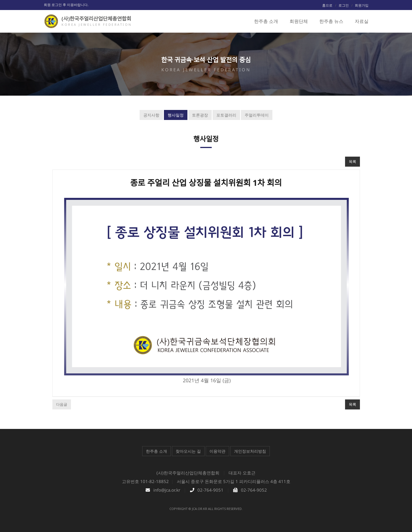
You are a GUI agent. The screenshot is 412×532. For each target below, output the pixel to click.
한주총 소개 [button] (266, 21)
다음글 (62, 404)
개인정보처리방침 (250, 451)
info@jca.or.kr (167, 490)
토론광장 (200, 115)
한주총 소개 (157, 451)
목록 (352, 161)
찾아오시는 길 (188, 451)
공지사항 (151, 115)
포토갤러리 (226, 115)
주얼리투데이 (257, 115)
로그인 (344, 5)
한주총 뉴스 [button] (331, 21)
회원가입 (362, 5)
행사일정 (176, 115)
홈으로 (327, 5)
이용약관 (217, 451)
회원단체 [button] (299, 21)
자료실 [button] (362, 21)
